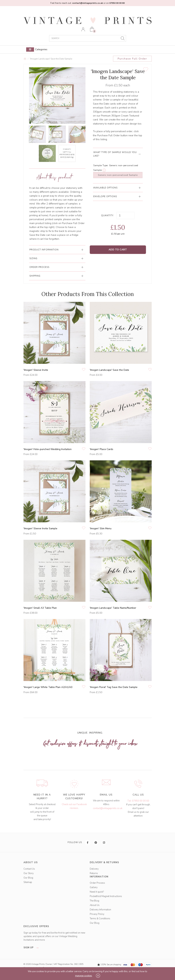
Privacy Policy (97, 914)
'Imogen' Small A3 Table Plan (40, 608)
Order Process (97, 883)
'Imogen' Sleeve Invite (36, 370)
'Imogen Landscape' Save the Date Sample (51, 59)
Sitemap (28, 882)
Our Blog (28, 878)
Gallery (94, 887)
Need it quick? (97, 892)
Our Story (29, 873)
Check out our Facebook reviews (74, 806)
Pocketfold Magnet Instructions (106, 896)
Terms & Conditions (100, 919)
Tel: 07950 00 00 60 (138, 801)
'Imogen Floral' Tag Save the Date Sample (114, 687)
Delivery (94, 869)
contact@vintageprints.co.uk (108, 808)
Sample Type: (101, 165)
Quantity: (108, 215)
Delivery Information (100, 910)
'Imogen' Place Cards (101, 449)
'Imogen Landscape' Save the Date (109, 370)
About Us (95, 905)
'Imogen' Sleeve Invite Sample (40, 528)
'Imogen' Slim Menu (101, 528)
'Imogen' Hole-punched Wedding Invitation (48, 449)
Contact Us (29, 869)
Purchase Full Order (132, 59)
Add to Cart (118, 250)
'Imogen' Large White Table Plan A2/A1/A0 (48, 687)
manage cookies (84, 976)
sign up (32, 948)
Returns (94, 873)
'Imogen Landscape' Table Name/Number (113, 608)
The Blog (94, 901)
